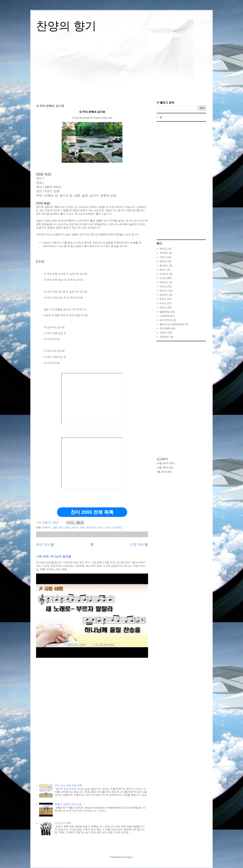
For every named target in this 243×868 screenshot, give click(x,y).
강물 (55, 527)
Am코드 (164, 253)
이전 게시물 (139, 544)
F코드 (101, 527)
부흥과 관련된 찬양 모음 (68, 804)
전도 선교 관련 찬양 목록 (68, 785)
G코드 (163, 307)
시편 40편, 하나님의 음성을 (54, 556)
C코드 (163, 278)
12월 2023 (162, 463)
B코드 (163, 270)
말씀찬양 (165, 312)
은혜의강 (91, 527)
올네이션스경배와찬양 (172, 324)
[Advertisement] (121, 68)
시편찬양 (165, 316)
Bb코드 (164, 261)
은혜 (82, 527)
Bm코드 (164, 265)
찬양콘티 (165, 337)
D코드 (163, 286)
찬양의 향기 (66, 26)
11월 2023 (162, 468)
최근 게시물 (45, 544)
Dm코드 (164, 282)
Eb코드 (164, 291)
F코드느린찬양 (113, 527)
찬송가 (163, 333)
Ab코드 (164, 249)
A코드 (163, 257)
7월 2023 (162, 472)
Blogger (128, 857)
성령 (67, 527)
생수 (61, 527)
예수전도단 (166, 320)
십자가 (75, 527)
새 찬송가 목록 (63, 823)
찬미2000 (165, 328)
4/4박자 (47, 527)
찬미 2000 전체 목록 (92, 512)
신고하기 (162, 459)
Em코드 (164, 295)
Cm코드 (164, 274)
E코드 (163, 299)
